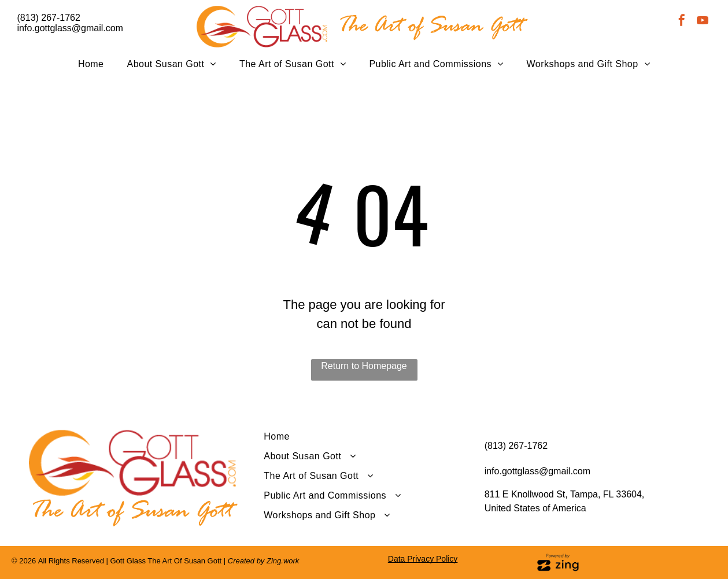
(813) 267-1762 (49, 18)
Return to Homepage (364, 366)
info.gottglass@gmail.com (70, 28)
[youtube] (703, 22)
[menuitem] (91, 64)
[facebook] (682, 22)
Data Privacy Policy (423, 559)
